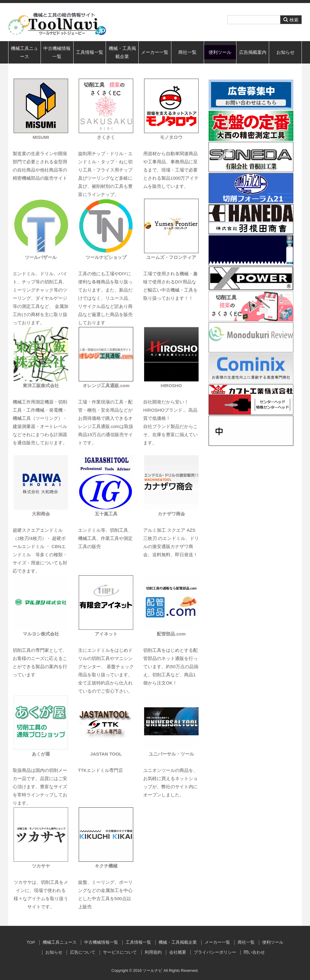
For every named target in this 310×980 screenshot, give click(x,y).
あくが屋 (41, 754)
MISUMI (41, 137)
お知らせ (285, 52)
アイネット (106, 634)
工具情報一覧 (90, 52)
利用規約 (153, 952)
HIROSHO (171, 385)
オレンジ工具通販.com (106, 385)
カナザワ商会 (171, 514)
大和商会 (41, 514)
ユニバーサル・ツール (171, 754)
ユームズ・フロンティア (171, 257)
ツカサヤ (41, 866)
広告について (83, 952)
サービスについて (120, 952)
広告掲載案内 (253, 52)
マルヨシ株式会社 (41, 634)
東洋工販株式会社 (41, 385)
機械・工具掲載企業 (122, 52)
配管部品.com (171, 634)
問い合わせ (254, 952)
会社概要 (178, 952)
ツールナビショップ (106, 257)
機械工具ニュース (25, 52)
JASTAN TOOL (106, 754)
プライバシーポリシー (215, 952)
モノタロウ (171, 137)
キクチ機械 (106, 866)
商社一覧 (187, 52)
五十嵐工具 (106, 514)
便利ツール (220, 52)
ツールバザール (41, 257)
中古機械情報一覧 (57, 52)
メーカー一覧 (155, 52)
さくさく (106, 137)
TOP (31, 942)
